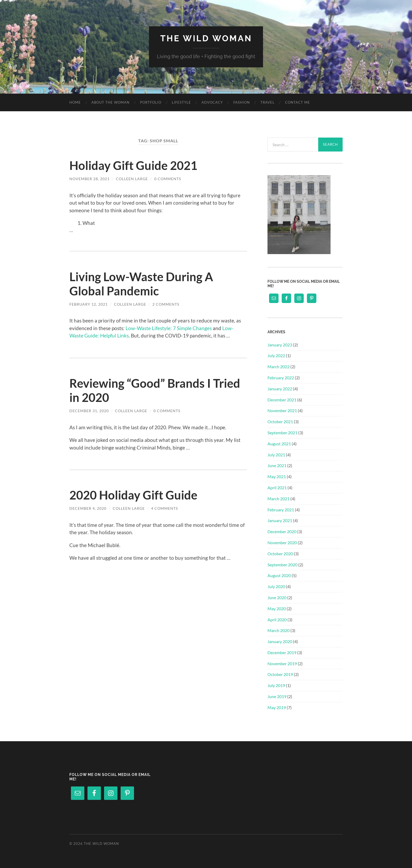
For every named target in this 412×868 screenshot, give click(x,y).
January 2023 (280, 345)
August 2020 (279, 575)
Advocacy (212, 102)
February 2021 (281, 510)
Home (75, 102)
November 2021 (282, 410)
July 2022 (276, 355)
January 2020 (280, 641)
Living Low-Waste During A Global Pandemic (141, 284)
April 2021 (277, 488)
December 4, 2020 (88, 508)
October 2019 (280, 674)
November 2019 (282, 663)
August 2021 (279, 444)
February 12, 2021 (89, 304)
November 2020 (282, 542)
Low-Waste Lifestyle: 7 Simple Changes (169, 328)
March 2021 (279, 499)
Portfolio (151, 102)
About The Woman (110, 102)
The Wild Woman (206, 38)
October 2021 (280, 422)
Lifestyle (181, 102)
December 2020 (282, 531)
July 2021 (276, 455)
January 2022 (280, 389)
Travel (267, 102)
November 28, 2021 (89, 179)
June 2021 (277, 465)
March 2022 (279, 367)
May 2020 (277, 609)
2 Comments (166, 304)
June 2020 (277, 597)
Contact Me (298, 102)
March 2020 (279, 630)
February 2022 (281, 378)
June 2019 (277, 696)
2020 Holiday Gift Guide (133, 495)
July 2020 (276, 586)
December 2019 (282, 652)
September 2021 (282, 433)
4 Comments (164, 508)
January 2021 (280, 520)
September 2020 (282, 565)
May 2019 (277, 707)
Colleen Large (132, 179)
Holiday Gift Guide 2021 (133, 165)
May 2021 (277, 476)
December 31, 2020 (89, 411)
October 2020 (280, 554)
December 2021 (282, 400)
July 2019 (276, 685)
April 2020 (277, 620)
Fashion (242, 102)
